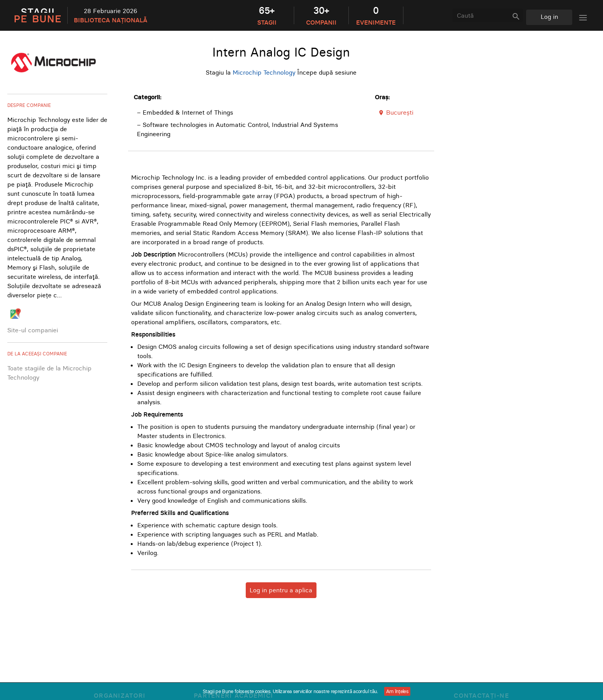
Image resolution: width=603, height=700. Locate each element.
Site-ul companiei (33, 330)
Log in (549, 17)
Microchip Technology (264, 72)
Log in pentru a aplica (281, 590)
